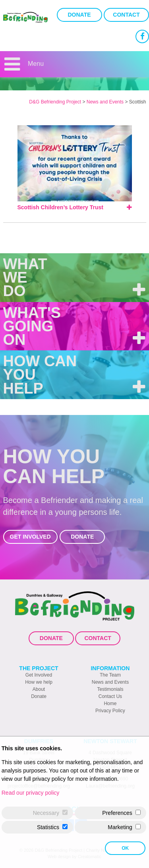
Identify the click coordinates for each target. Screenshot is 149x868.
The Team (110, 675)
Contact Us (110, 696)
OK (125, 848)
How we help (39, 682)
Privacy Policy (110, 711)
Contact (126, 15)
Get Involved (30, 537)
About (39, 689)
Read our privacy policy (31, 793)
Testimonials (110, 689)
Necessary (46, 813)
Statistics (48, 827)
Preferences (117, 813)
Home (110, 704)
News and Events (110, 682)
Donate (79, 15)
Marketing (120, 827)
